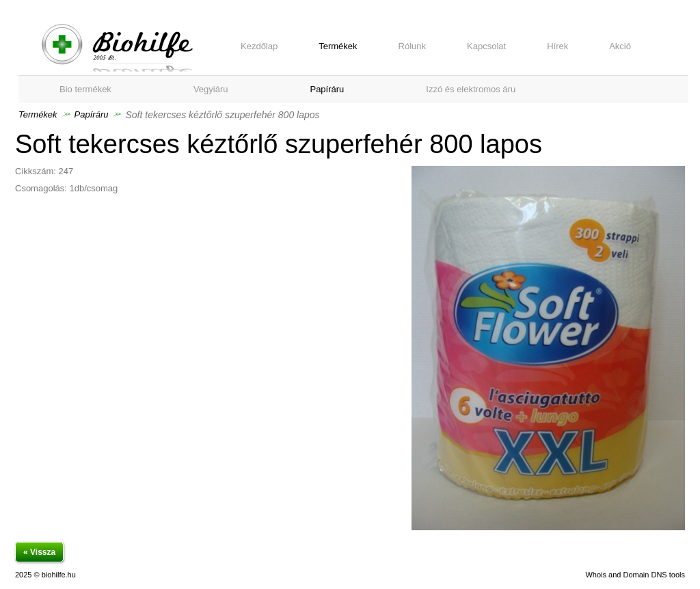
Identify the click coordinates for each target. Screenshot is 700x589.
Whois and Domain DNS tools (635, 575)
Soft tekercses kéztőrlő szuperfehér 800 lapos (117, 48)
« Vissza (39, 552)
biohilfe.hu (59, 575)
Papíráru (92, 114)
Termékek (38, 114)
